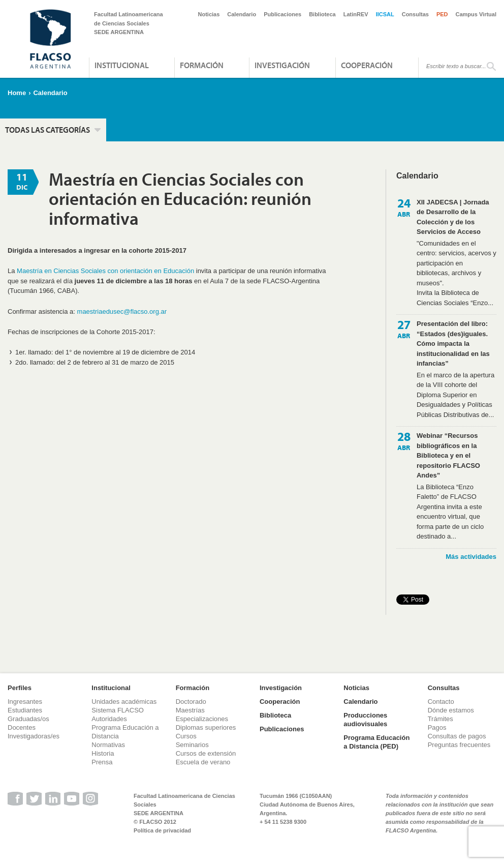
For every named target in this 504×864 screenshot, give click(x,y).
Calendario (242, 14)
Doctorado (191, 702)
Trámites (440, 719)
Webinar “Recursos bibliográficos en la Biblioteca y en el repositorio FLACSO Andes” (448, 455)
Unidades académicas (124, 702)
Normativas (108, 745)
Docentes (22, 727)
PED (442, 14)
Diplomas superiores (206, 727)
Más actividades (471, 557)
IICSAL (385, 14)
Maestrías (190, 710)
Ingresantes (25, 702)
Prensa (102, 762)
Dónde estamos (451, 710)
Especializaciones (202, 719)
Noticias (209, 14)
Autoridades (109, 719)
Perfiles (20, 688)
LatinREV (356, 14)
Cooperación (367, 65)
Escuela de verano (203, 762)
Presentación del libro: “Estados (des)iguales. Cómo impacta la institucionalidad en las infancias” (453, 344)
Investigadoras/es (34, 736)
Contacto (441, 702)
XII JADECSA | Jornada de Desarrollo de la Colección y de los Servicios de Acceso (453, 217)
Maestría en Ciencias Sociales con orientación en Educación (105, 271)
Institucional (122, 65)
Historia (103, 753)
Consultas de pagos (457, 736)
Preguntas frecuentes (459, 745)
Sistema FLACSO (118, 710)
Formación (202, 65)
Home (17, 93)
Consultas (415, 14)
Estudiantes (25, 710)
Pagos (437, 727)
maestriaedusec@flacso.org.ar (122, 311)
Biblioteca (322, 14)
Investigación (282, 65)
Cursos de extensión (206, 753)
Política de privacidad (162, 830)
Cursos (186, 736)
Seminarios (192, 745)
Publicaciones (282, 14)
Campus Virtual (476, 14)
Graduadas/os (28, 719)
